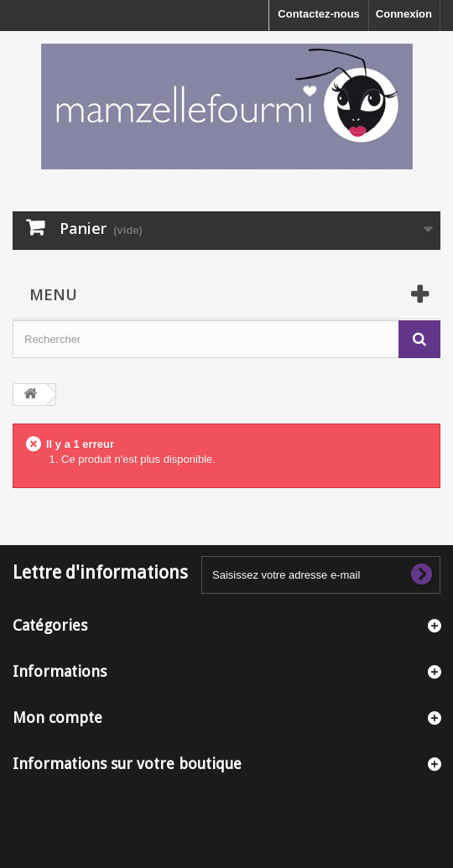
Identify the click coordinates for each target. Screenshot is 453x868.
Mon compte (57, 717)
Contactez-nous (319, 14)
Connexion (404, 14)
